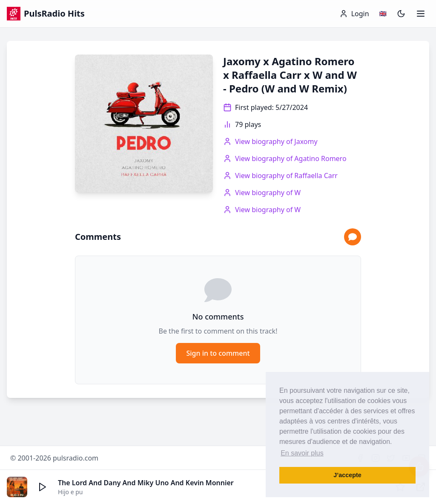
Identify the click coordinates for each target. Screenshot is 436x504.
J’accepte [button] (347, 475)
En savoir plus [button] (302, 453)
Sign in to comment (218, 353)
